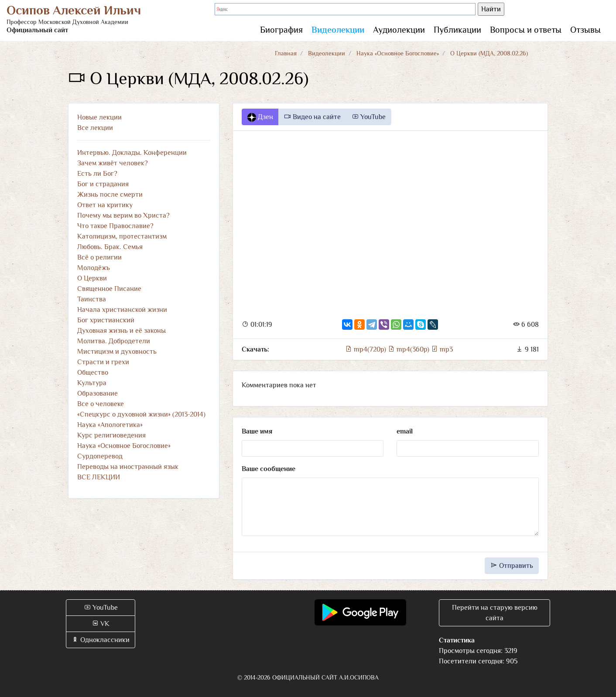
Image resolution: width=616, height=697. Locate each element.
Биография (281, 30)
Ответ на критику (105, 205)
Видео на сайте (312, 117)
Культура (92, 383)
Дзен (260, 117)
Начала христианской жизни (122, 310)
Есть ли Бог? (97, 174)
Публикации (457, 30)
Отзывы (585, 30)
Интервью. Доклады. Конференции (132, 153)
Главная (286, 53)
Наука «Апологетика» (110, 425)
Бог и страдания (103, 184)
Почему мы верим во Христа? (123, 215)
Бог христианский (106, 320)
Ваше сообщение (269, 469)
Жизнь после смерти (110, 195)
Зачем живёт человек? (113, 163)
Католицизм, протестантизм (122, 236)
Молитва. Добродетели (114, 341)
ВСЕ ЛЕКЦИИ (99, 477)
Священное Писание (109, 289)
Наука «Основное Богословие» (398, 53)
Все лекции (95, 128)
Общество (93, 372)
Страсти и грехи (103, 362)
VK (101, 624)
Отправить (512, 566)
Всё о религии (99, 257)
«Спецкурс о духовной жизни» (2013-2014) (141, 414)
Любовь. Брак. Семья (110, 247)
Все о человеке (101, 404)
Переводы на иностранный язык (128, 467)
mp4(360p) (409, 349)
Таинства (92, 299)
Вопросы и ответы (526, 30)
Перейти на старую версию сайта (495, 613)
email (405, 431)
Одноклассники (101, 640)
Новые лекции (99, 117)
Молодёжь (94, 268)
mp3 (442, 349)
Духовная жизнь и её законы (121, 331)
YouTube (369, 117)
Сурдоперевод (100, 456)
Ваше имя (257, 431)
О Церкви (92, 278)
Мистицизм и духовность (117, 352)
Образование (98, 393)
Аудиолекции (399, 30)
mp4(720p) (366, 349)
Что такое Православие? (115, 226)
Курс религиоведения (111, 435)
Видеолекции (338, 30)
